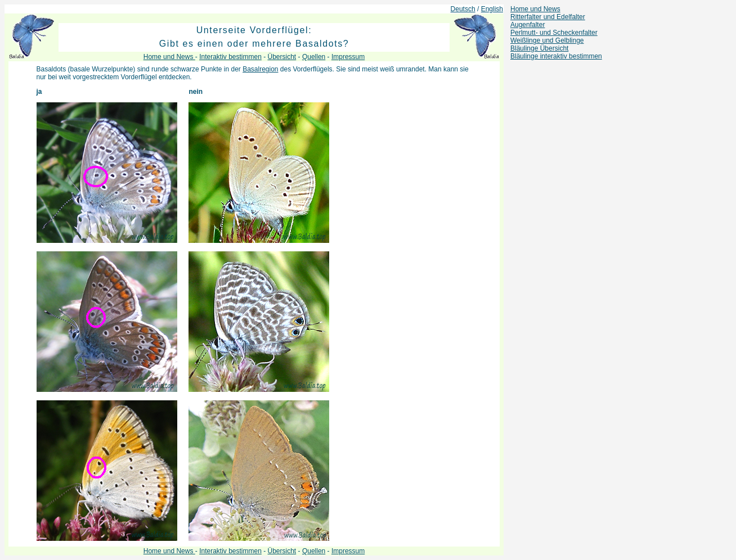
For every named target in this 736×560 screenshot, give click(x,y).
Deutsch (463, 9)
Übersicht (282, 57)
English (492, 9)
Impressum (348, 57)
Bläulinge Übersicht (539, 48)
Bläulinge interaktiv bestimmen (556, 56)
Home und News (535, 9)
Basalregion (260, 69)
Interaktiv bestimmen (230, 57)
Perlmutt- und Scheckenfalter (554, 33)
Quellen (314, 57)
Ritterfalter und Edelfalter (548, 17)
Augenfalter (528, 25)
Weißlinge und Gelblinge (547, 40)
